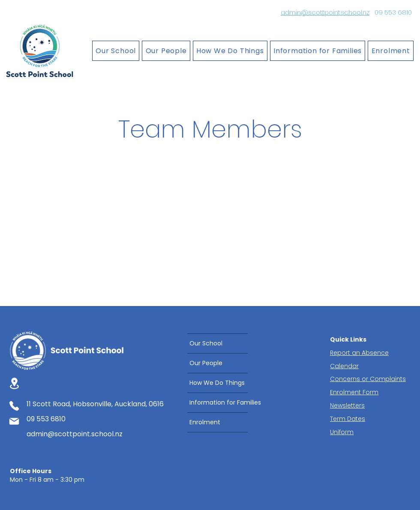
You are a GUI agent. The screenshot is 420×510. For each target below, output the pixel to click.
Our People (206, 363)
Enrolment (205, 422)
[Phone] (14, 406)
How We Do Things (217, 383)
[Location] (14, 383)
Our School (206, 343)
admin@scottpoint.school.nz (325, 12)
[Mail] (14, 421)
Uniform (342, 432)
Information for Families (219, 402)
